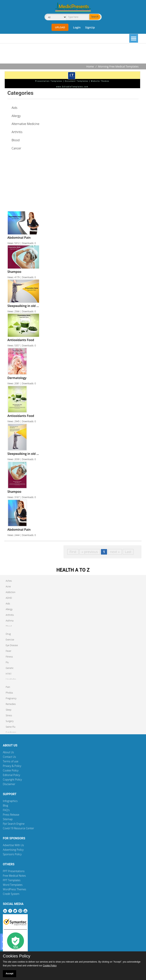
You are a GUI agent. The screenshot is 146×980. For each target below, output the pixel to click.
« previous (90, 552)
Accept (10, 974)
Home (90, 66)
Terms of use (11, 761)
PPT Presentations (14, 871)
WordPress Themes (14, 889)
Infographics (10, 801)
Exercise (10, 640)
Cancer (16, 148)
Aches (9, 581)
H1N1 (9, 674)
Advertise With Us (13, 845)
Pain (8, 687)
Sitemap (8, 819)
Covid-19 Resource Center (18, 828)
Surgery (10, 721)
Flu (7, 662)
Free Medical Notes (14, 876)
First (73, 552)
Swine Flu (11, 727)
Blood (16, 140)
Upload (60, 27)
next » (115, 552)
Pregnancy (11, 698)
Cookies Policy (17, 956)
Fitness (9, 657)
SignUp (90, 27)
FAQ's (6, 810)
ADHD (9, 598)
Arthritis (17, 132)
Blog (5, 805)
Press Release (11, 815)
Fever (8, 651)
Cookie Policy (11, 770)
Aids (14, 108)
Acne (8, 587)
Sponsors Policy (12, 854)
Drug (8, 634)
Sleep (9, 710)
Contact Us (9, 757)
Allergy (16, 116)
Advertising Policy (13, 850)
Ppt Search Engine (14, 824)
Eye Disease (12, 645)
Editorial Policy (12, 775)
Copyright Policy (12, 780)
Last (128, 552)
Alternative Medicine (25, 124)
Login (77, 27)
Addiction (11, 592)
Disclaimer (9, 784)
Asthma (10, 621)
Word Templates (13, 885)
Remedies (11, 704)
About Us (8, 752)
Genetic (10, 668)
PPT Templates (12, 880)
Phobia (9, 693)
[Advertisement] (73, 54)
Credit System (11, 894)
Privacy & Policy (12, 766)
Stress (9, 715)
